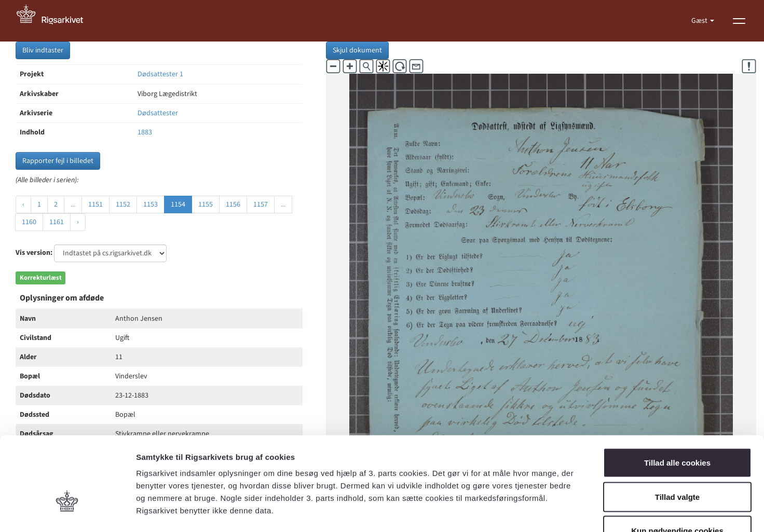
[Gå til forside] (56, 21)
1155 (206, 204)
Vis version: (34, 253)
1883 (145, 132)
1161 (57, 222)
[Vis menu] (739, 21)
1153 (151, 204)
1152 (123, 204)
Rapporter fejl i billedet (58, 161)
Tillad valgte (677, 430)
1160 (29, 222)
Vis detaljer (540, 511)
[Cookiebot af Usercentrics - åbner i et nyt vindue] (67, 512)
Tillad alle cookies (677, 396)
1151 (95, 204)
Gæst (700, 21)
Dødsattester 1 (160, 74)
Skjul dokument (357, 50)
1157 (261, 204)
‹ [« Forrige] (23, 204)
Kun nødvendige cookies (677, 464)
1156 (233, 204)
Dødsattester (158, 113)
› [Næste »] (78, 222)
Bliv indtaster (43, 50)
